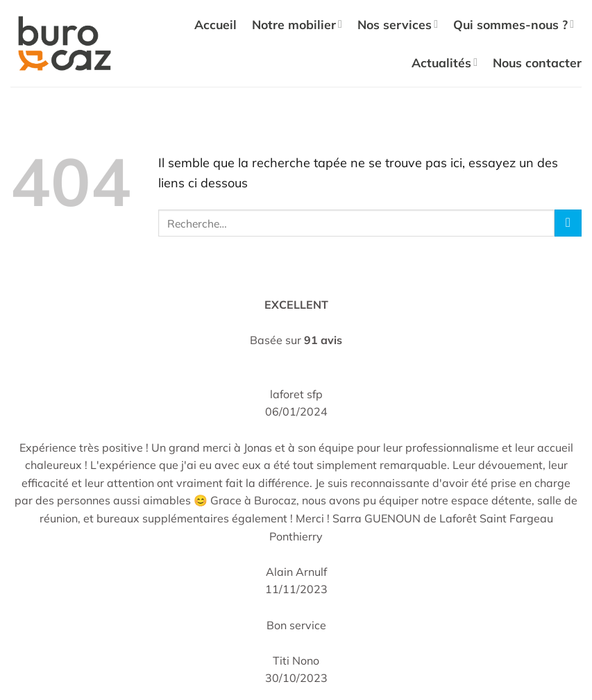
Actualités (445, 62)
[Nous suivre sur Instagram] (340, 555)
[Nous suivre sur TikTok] (363, 555)
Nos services (398, 24)
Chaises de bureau (220, 411)
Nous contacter (537, 62)
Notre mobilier (297, 24)
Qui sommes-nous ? (514, 24)
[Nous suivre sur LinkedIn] (386, 555)
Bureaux (193, 435)
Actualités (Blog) (68, 543)
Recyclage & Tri (65, 519)
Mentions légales (361, 477)
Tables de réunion (217, 459)
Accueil (215, 24)
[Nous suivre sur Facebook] (318, 555)
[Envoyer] (568, 223)
